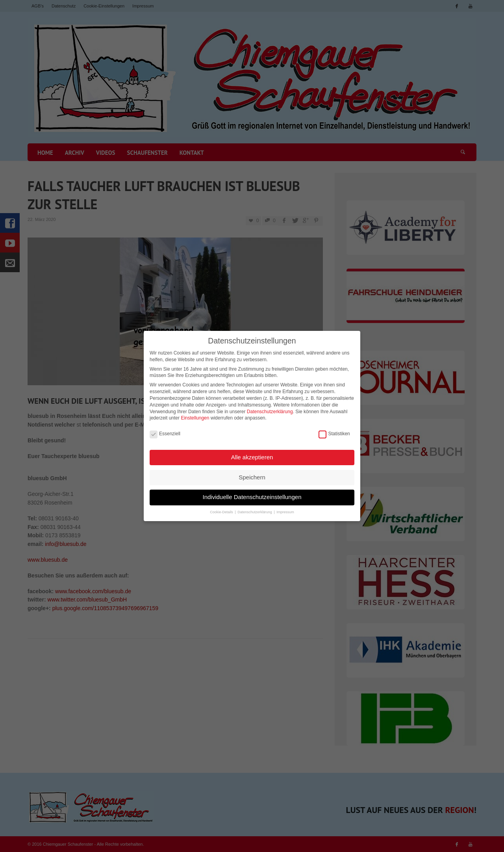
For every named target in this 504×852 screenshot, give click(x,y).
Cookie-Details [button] (222, 507)
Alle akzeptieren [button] (252, 452)
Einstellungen (195, 412)
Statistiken (334, 428)
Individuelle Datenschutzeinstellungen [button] (252, 491)
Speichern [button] (252, 472)
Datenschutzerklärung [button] (255, 507)
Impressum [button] (285, 507)
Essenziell (165, 428)
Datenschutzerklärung (270, 406)
